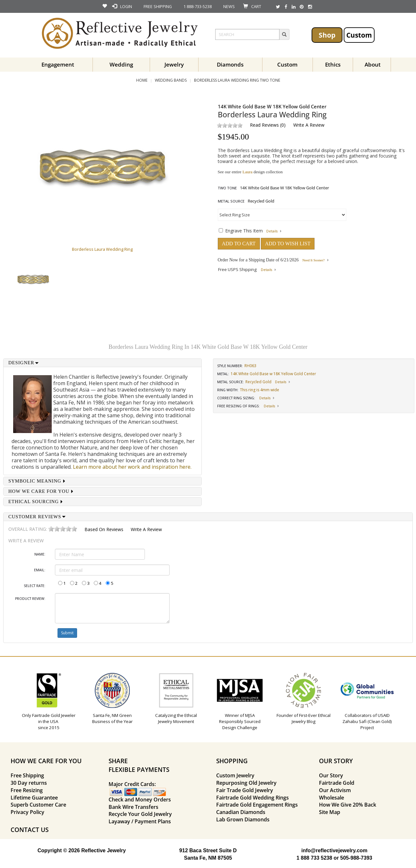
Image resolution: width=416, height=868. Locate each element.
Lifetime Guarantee (34, 798)
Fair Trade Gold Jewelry (245, 790)
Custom (359, 35)
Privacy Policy (27, 812)
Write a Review (309, 125)
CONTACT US (30, 830)
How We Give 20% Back (348, 805)
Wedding (121, 64)
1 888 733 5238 (314, 858)
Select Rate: (35, 586)
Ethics (333, 64)
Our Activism (335, 790)
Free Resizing (27, 790)
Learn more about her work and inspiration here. (132, 467)
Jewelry (174, 64)
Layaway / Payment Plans (140, 821)
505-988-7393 (356, 858)
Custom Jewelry (235, 775)
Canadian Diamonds (241, 812)
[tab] (102, 363)
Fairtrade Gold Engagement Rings (257, 805)
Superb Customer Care (38, 805)
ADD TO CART (239, 244)
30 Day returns (29, 783)
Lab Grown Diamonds (243, 819)
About (373, 64)
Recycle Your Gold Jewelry (140, 814)
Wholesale (332, 798)
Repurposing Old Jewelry (246, 783)
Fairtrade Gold (337, 783)
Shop (327, 35)
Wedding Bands (171, 80)
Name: (40, 554)
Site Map (330, 812)
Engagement (58, 64)
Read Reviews (264, 125)
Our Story (331, 775)
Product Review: (30, 599)
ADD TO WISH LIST (288, 244)
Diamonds (230, 64)
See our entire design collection (250, 172)
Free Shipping (27, 775)
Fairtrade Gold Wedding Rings (252, 798)
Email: (40, 570)
